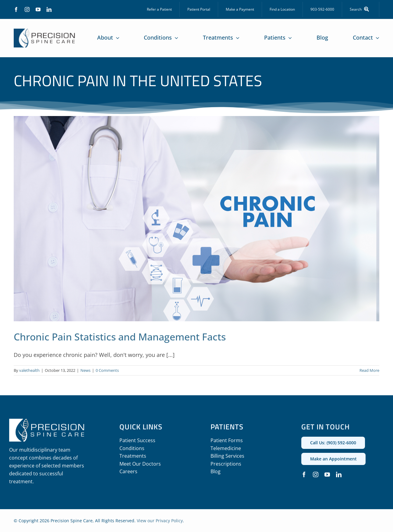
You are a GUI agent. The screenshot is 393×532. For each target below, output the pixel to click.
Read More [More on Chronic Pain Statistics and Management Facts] (369, 370)
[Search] (361, 9)
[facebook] (16, 9)
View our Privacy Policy (160, 521)
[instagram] (27, 9)
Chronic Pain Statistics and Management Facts (120, 337)
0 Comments (107, 370)
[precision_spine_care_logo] (44, 31)
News (85, 370)
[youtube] (38, 9)
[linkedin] (49, 9)
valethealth (29, 370)
